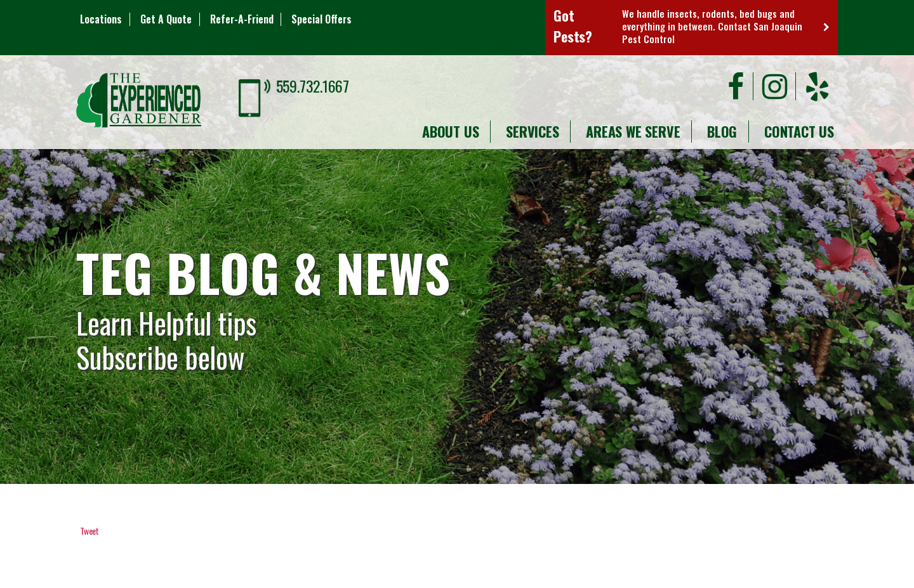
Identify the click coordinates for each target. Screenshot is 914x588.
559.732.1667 (313, 86)
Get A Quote (166, 19)
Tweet (89, 531)
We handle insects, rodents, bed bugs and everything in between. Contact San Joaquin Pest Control (712, 26)
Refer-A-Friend (242, 19)
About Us (450, 131)
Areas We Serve (633, 131)
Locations (101, 19)
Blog (722, 131)
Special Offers (321, 19)
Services (532, 131)
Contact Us (799, 131)
